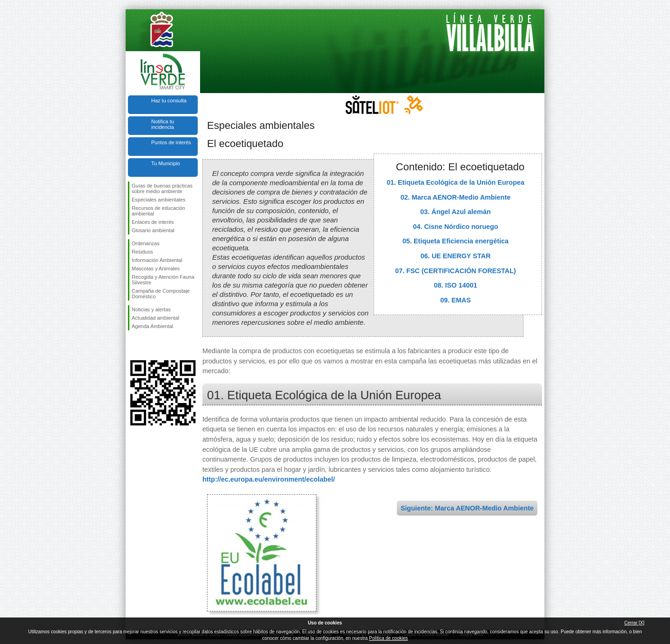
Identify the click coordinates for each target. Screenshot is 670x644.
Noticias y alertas (151, 309)
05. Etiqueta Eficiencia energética (456, 241)
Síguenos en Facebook (134, 345)
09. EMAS (456, 300)
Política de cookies (388, 638)
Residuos (142, 252)
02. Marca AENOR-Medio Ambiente (456, 197)
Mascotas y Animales (156, 268)
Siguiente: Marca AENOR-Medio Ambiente (467, 508)
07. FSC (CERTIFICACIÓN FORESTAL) (456, 271)
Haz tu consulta (169, 101)
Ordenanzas (146, 243)
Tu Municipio (166, 163)
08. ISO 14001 (456, 285)
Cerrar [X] (634, 623)
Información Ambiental (157, 260)
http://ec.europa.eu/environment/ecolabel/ (269, 479)
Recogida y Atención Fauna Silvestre (163, 280)
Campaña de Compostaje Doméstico (161, 294)
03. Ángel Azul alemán (455, 212)
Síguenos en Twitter (149, 345)
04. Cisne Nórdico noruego (455, 227)
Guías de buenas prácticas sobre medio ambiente (162, 188)
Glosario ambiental (153, 230)
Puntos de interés (171, 142)
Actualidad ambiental (155, 318)
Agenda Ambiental (152, 326)
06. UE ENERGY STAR (456, 256)
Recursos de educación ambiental (158, 211)
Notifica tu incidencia (163, 124)
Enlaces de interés (153, 222)
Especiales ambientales (159, 200)
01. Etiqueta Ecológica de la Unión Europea (456, 182)
